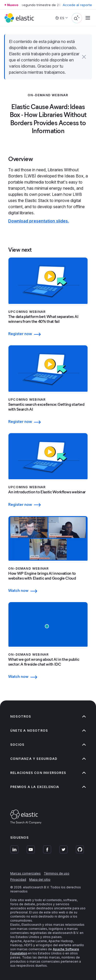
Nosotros (48, 716)
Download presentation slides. (39, 221)
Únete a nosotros (48, 731)
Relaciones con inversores (48, 773)
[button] (84, 57)
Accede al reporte (77, 5)
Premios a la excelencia (48, 787)
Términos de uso (57, 873)
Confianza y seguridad (48, 759)
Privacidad (18, 880)
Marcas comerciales (25, 873)
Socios (48, 745)
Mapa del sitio (40, 880)
